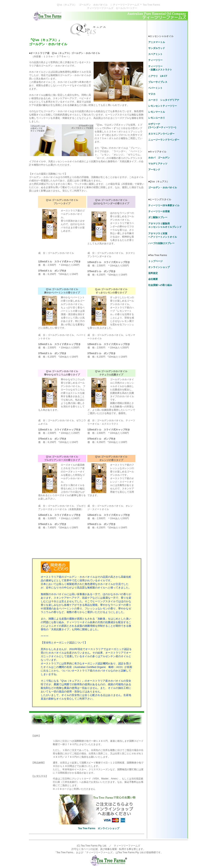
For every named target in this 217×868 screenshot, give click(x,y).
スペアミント (155, 54)
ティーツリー (155, 60)
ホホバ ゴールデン (159, 158)
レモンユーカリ (157, 118)
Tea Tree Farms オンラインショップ (98, 828)
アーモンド (154, 170)
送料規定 (153, 273)
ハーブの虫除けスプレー (161, 243)
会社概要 (153, 279)
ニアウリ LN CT (158, 76)
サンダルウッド (157, 48)
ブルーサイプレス (158, 82)
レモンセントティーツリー (163, 106)
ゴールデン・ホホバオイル (163, 188)
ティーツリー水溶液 (159, 211)
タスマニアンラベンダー (161, 134)
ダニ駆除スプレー (158, 217)
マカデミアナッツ (158, 164)
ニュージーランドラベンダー (164, 140)
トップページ (155, 261)
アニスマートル (157, 42)
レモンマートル (157, 112)
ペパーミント (155, 88)
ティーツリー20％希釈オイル (164, 205)
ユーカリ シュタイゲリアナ (164, 100)
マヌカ (152, 94)
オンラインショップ (159, 267)
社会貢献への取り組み (160, 285)
